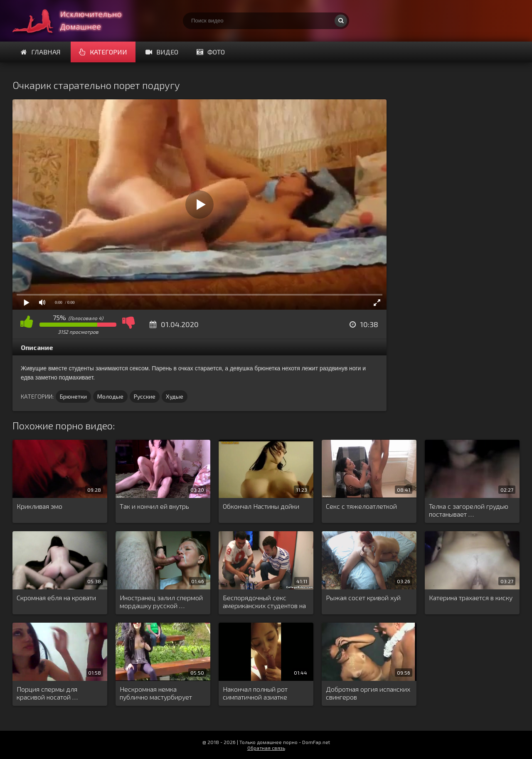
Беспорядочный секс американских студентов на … (264, 602)
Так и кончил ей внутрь (154, 506)
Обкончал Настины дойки (261, 506)
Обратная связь (266, 748)
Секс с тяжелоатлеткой (361, 506)
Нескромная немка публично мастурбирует (156, 693)
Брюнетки (73, 396)
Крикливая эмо (39, 506)
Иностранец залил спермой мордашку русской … (161, 601)
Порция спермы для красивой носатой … (47, 693)
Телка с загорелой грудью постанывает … (469, 510)
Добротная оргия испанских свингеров (368, 693)
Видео (162, 52)
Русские (145, 396)
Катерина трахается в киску (471, 598)
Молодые (110, 396)
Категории (103, 52)
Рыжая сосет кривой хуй (363, 598)
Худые (175, 396)
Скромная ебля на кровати (56, 598)
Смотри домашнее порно (75, 21)
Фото (211, 52)
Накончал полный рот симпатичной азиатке (255, 693)
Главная (41, 52)
